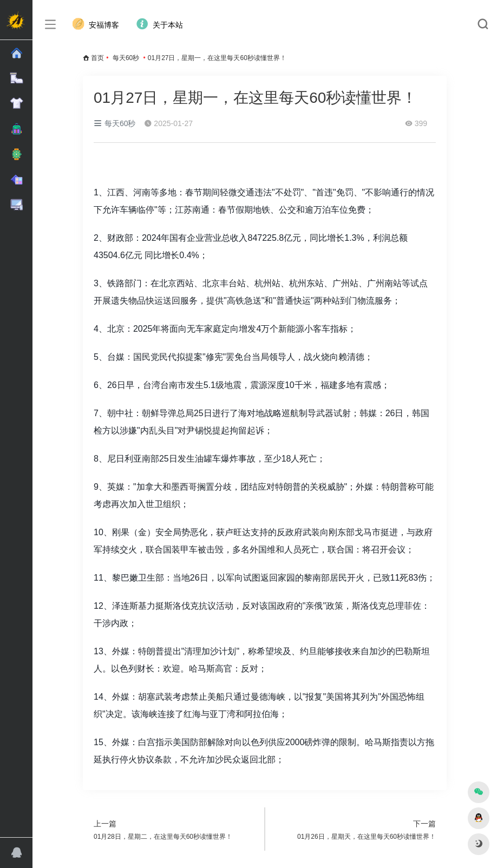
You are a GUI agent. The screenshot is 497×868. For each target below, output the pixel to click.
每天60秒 (126, 58)
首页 (97, 58)
